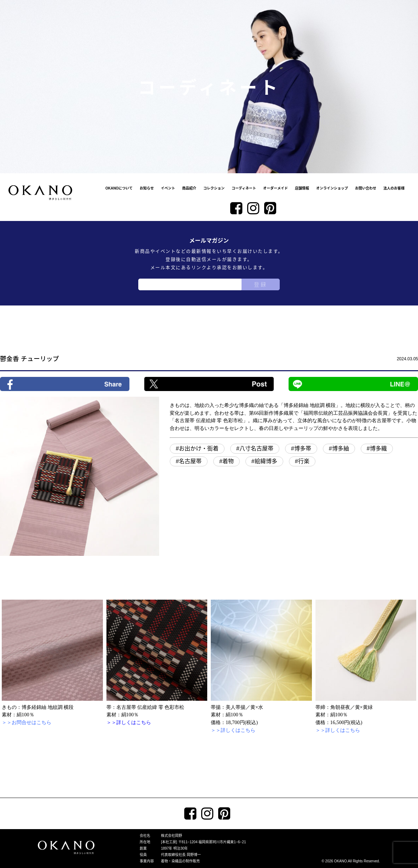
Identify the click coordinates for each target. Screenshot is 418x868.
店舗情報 (302, 188)
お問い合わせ (366, 188)
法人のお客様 (394, 188)
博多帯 (303, 448)
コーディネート (244, 188)
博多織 (378, 448)
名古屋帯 (190, 461)
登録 (261, 284)
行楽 (304, 461)
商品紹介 (189, 188)
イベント (168, 188)
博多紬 (341, 448)
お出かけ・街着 (199, 448)
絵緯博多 (266, 461)
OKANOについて (119, 188)
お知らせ (147, 188)
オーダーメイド (275, 188)
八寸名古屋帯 (256, 448)
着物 (228, 461)
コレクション (214, 188)
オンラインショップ (332, 188)
